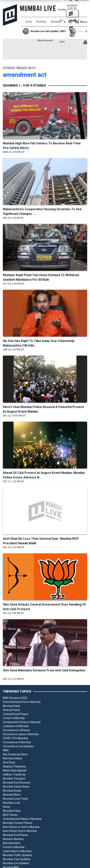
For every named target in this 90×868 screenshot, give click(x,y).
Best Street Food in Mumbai (20, 831)
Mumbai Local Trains (15, 799)
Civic (29, 22)
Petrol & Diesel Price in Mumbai (22, 702)
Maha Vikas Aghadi (15, 770)
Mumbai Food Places (16, 835)
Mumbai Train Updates (17, 859)
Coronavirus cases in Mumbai (21, 734)
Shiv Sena (9, 762)
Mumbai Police (12, 811)
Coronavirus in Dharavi (17, 730)
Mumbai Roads (12, 791)
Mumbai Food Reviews (17, 783)
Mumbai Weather (13, 839)
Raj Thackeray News (15, 754)
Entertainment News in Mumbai (22, 819)
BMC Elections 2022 (15, 698)
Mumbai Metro (12, 795)
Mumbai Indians (13, 758)
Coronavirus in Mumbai (17, 742)
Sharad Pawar (12, 710)
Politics (41, 22)
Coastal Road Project (16, 714)
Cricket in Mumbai (14, 718)
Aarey (7, 807)
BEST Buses (10, 815)
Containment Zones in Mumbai (22, 722)
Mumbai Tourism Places (18, 823)
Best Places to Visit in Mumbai (21, 827)
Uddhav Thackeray (14, 774)
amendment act (25, 75)
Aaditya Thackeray (14, 766)
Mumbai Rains (12, 706)
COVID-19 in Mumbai (15, 738)
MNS (6, 750)
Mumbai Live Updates (16, 863)
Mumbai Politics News (16, 787)
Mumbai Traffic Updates (17, 855)
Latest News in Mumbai (17, 851)
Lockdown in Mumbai (16, 726)
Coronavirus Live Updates (18, 746)
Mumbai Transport (14, 779)
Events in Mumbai (14, 847)
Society (56, 22)
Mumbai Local (11, 803)
